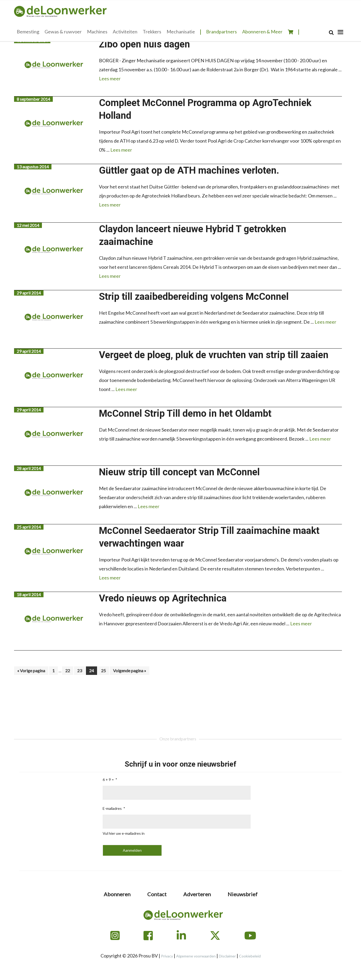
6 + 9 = (108, 779)
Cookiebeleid (250, 956)
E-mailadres (112, 808)
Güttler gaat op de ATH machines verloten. (189, 170)
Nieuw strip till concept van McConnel (179, 472)
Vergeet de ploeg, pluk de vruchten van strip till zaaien (214, 355)
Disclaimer (227, 956)
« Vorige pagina (31, 671)
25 (105, 670)
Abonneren (117, 894)
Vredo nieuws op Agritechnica (163, 598)
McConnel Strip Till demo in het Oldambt (185, 414)
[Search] (331, 32)
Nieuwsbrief (243, 894)
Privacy (167, 956)
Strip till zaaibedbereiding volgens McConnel (194, 297)
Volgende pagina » (129, 671)
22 (69, 670)
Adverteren (197, 894)
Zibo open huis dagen (144, 44)
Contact (157, 894)
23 (81, 670)
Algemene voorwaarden (196, 956)
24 (93, 670)
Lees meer (110, 78)
